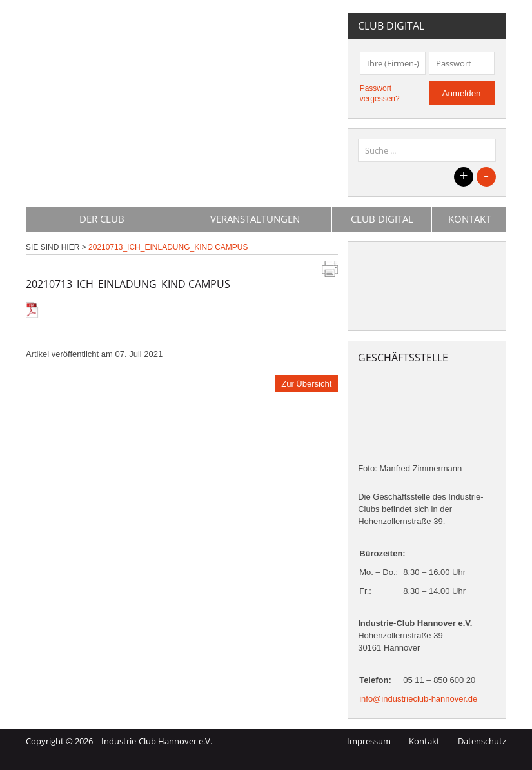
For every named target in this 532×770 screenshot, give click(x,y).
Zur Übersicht (306, 384)
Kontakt (469, 219)
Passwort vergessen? (380, 94)
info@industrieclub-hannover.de (418, 699)
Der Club (102, 219)
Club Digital (382, 219)
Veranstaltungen (255, 219)
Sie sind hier (53, 247)
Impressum (369, 741)
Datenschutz (482, 741)
